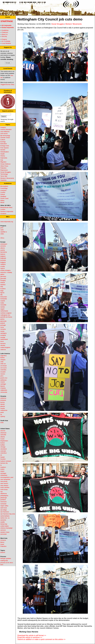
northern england (6, 313)
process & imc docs (7, 563)
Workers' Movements (7, 178)
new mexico (4, 483)
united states (5, 526)
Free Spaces (5, 148)
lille (1, 295)
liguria (2, 293)
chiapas (3, 360)
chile (2, 362)
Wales (2, 201)
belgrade (3, 258)
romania (3, 329)
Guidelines (5, 30)
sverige (3, 337)
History (3, 156)
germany (3, 276)
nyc (2, 492)
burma (2, 402)
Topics (8, 125)
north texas (4, 489)
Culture (3, 140)
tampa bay (4, 524)
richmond (3, 502)
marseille (3, 305)
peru (2, 376)
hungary (3, 280)
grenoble (3, 278)
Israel (2, 544)
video (2, 234)
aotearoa (3, 398)
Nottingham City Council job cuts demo (50, 19)
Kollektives (8, 183)
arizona (3, 431)
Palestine (3, 168)
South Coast (4, 198)
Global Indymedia (8, 27)
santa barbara (5, 516)
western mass (5, 532)
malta (2, 303)
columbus (4, 453)
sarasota (3, 520)
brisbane (3, 400)
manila (3, 408)
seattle (3, 522)
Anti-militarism (5, 132)
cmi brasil (3, 366)
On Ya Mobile (6, 41)
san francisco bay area (8, 514)
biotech (3, 552)
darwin (3, 404)
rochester (3, 504)
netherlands (4, 311)
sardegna (3, 333)
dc (1, 455)
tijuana (3, 386)
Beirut (2, 542)
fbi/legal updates (6, 558)
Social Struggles (6, 172)
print (2, 228)
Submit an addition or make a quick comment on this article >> (41, 639)
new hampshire (5, 479)
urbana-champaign (6, 528)
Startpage (7, 21)
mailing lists (4, 561)
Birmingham (4, 186)
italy (2, 287)
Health (3, 154)
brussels (3, 260)
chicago (3, 447)
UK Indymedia (7, 25)
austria (3, 250)
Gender (3, 150)
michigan (3, 473)
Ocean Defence (5, 164)
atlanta (3, 437)
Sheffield (3, 196)
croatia (3, 266)
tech (2, 565)
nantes (3, 307)
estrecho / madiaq (6, 272)
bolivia (2, 358)
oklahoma (4, 494)
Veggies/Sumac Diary (7, 84)
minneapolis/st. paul (7, 477)
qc (1, 414)
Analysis (3, 127)
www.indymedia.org (7, 222)
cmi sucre (4, 368)
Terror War (4, 176)
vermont (3, 530)
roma (2, 327)
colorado (3, 451)
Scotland (3, 214)
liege (2, 291)
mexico (3, 374)
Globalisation (5, 152)
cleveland (3, 449)
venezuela (4, 392)
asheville (3, 435)
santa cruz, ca (5, 518)
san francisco (5, 512)
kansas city (4, 463)
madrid (3, 301)
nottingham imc (5, 315)
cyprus (3, 268)
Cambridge (4, 188)
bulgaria (3, 262)
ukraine (3, 345)
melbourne (4, 410)
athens (3, 248)
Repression (4, 170)
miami (2, 471)
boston (3, 443)
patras (2, 319)
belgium (3, 256)
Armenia (3, 540)
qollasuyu (3, 380)
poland (3, 323)
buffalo (3, 445)
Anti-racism (4, 134)
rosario (3, 382)
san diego (4, 510)
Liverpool (3, 190)
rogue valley (4, 506)
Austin (2, 439)
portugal (3, 325)
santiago (3, 384)
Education (4, 144)
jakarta (3, 406)
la (1, 465)
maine (2, 469)
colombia (3, 370)
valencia (3, 350)
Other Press (4, 166)
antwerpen (4, 244)
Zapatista (3, 180)
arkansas (3, 433)
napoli (2, 309)
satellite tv (4, 232)
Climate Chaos (5, 138)
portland (3, 500)
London (3, 192)
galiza (2, 274)
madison (3, 467)
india (2, 422)
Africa (2, 238)
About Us (5, 34)
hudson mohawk (6, 461)
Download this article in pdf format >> (32, 635)
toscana (3, 343)
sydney (3, 416)
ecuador (3, 372)
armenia (3, 246)
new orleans (4, 485)
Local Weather (6, 43)
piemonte (3, 321)
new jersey (4, 481)
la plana (3, 289)
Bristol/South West (6, 207)
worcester (4, 534)
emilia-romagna (5, 270)
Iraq (2, 160)
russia (2, 331)
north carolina (5, 487)
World (2, 202)
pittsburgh (4, 498)
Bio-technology (5, 136)
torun (2, 341)
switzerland (4, 339)
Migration (3, 162)
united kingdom (5, 347)
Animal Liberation (6, 129)
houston (3, 459)
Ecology (3, 142)
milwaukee (4, 475)
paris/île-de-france (6, 317)
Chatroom (5, 32)
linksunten (4, 297)
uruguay (3, 388)
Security (4, 36)
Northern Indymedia (7, 211)
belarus (3, 254)
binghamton (4, 441)
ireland (3, 283)
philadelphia (4, 496)
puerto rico (4, 378)
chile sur (3, 364)
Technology (4, 174)
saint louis (4, 508)
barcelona (4, 252)
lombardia (4, 299)
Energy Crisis (5, 146)
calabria (3, 264)
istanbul (3, 285)
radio (2, 230)
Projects (4, 39)
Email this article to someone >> (30, 637)
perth (2, 412)
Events (8, 17)
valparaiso (4, 390)
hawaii (2, 457)
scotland (3, 335)
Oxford (3, 194)
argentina (3, 356)
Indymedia (4, 158)
